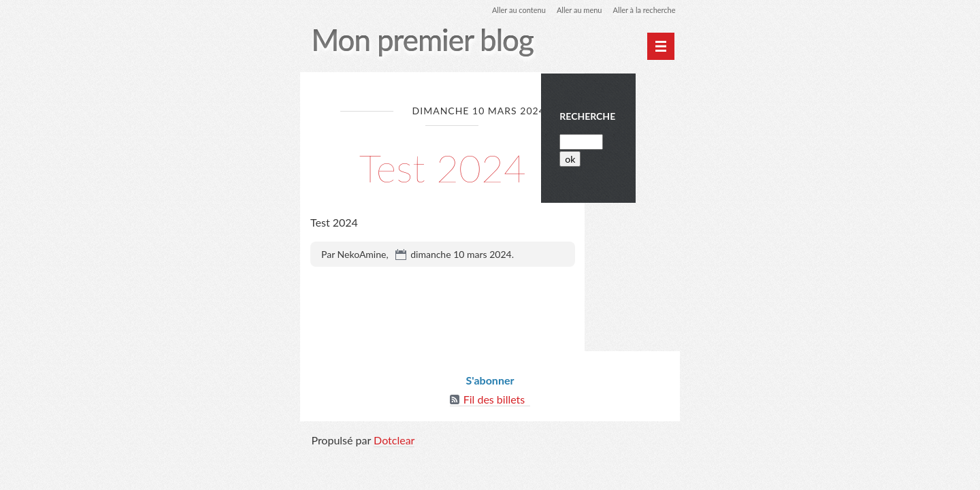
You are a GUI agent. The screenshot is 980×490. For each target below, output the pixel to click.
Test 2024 (443, 167)
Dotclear (395, 444)
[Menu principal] (659, 46)
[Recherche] (625, 153)
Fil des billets (494, 403)
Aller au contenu (506, 10)
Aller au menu (571, 10)
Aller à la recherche (640, 10)
